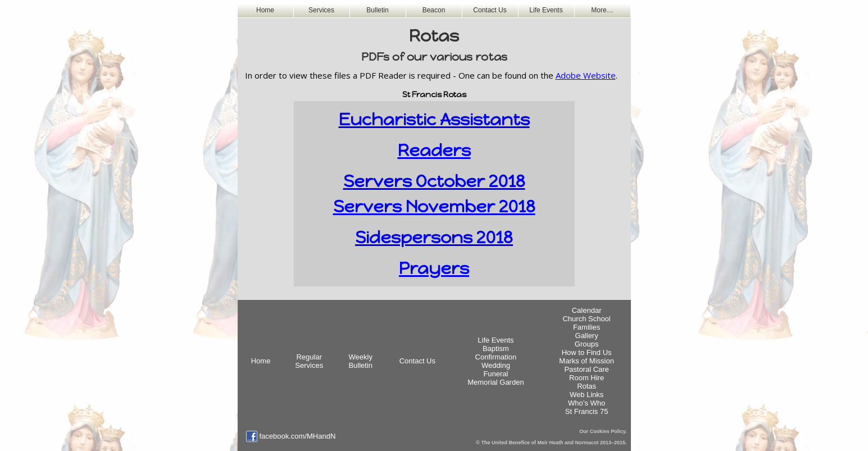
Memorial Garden (496, 382)
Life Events (546, 10)
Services (321, 10)
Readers (434, 150)
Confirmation (496, 357)
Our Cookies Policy (602, 431)
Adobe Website (586, 75)
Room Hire (587, 378)
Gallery (587, 336)
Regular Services (309, 361)
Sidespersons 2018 (434, 237)
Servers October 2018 (434, 181)
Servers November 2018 (434, 206)
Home (265, 10)
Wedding (496, 365)
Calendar (587, 310)
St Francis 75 (587, 411)
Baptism (496, 348)
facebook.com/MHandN (298, 436)
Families (587, 327)
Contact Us (490, 10)
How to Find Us (587, 352)
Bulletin (377, 10)
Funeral (496, 374)
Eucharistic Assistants (434, 119)
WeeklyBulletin (360, 361)
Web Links (587, 395)
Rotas (587, 386)
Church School (586, 319)
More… (602, 10)
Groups (587, 344)
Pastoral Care (586, 369)
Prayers (434, 268)
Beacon (434, 10)
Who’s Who (587, 403)
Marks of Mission (587, 361)
